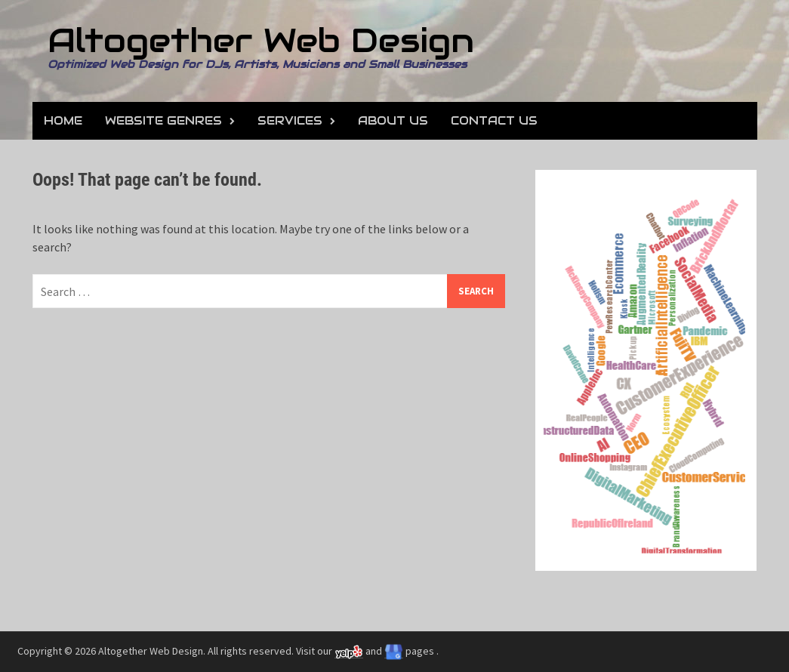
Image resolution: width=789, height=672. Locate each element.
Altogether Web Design (261, 40)
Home (63, 120)
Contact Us (494, 120)
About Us (393, 120)
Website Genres (163, 120)
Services (290, 120)
